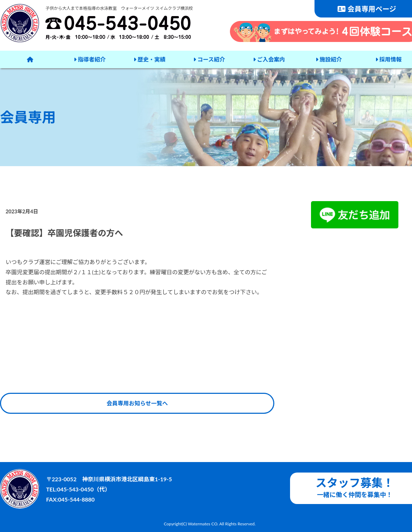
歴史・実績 (150, 59)
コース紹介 (209, 59)
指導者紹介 (90, 59)
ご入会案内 (269, 59)
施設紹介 (329, 59)
